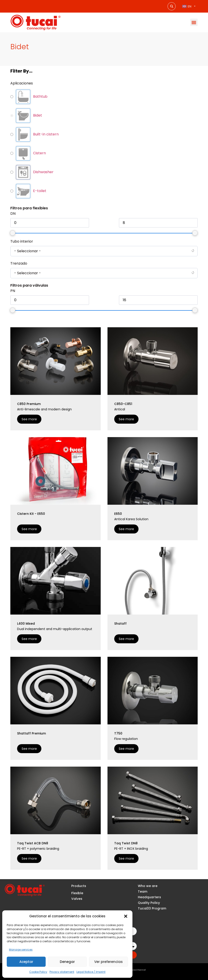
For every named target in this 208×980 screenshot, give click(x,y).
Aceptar (26, 962)
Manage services (21, 950)
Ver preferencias (108, 962)
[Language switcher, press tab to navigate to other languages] (189, 6)
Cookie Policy (38, 972)
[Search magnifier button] (172, 6)
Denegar (67, 962)
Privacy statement (62, 972)
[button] (126, 916)
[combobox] (104, 251)
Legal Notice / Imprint (91, 972)
